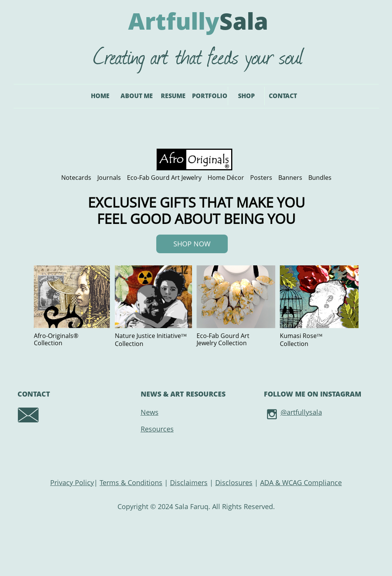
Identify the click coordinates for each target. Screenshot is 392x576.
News (150, 412)
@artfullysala (301, 412)
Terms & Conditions (131, 482)
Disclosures (234, 482)
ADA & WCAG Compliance (301, 482)
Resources (157, 429)
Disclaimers (189, 482)
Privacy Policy (72, 482)
